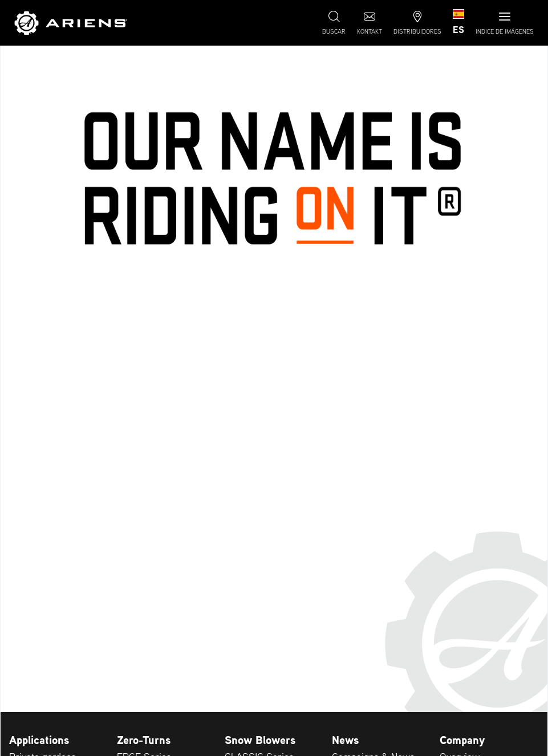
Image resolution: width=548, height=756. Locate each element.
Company (462, 740)
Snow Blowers (260, 740)
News (345, 740)
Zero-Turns (144, 740)
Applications (39, 740)
